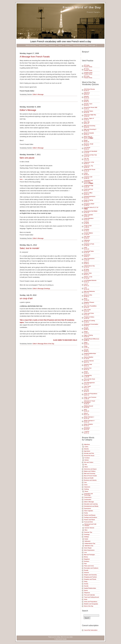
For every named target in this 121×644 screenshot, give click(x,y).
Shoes (86, 491)
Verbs (86, 599)
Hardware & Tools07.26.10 (89, 245)
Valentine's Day (89, 546)
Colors (86, 447)
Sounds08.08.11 (86, 351)
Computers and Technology (88, 494)
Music (86, 467)
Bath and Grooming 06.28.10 (90, 126)
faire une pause (27, 158)
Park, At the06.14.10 (87, 310)
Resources (52, 45)
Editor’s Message (28, 110)
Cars (85, 482)
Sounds (86, 586)
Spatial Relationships (90, 588)
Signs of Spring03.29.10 (88, 336)
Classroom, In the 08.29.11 (89, 163)
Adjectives (87, 444)
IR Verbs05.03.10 (86, 270)
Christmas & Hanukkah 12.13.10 (91, 152)
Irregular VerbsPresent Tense (88, 73)
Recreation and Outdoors (91, 568)
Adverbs (86, 449)
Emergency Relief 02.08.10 (89, 204)
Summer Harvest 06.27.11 (89, 361)
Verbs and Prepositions (91, 602)
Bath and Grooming (90, 473)
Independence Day (90, 543)
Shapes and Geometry (90, 575)
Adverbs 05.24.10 (86, 97)
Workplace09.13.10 (87, 429)
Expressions (88, 508)
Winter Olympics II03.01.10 (89, 421)
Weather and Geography (91, 604)
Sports (86, 590)
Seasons (86, 573)
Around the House (89, 456)
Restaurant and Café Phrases (90, 525)
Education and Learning (91, 504)
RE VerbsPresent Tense (88, 77)
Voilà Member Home (79, 45)
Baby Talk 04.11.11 (87, 123)
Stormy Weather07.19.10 (89, 358)
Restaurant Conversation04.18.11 (91, 325)
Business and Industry (90, 480)
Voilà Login (92, 45)
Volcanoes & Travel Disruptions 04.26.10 (90, 402)
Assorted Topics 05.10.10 (89, 112)
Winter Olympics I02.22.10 (89, 418)
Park (85, 564)
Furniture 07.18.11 (87, 230)
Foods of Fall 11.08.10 (88, 226)
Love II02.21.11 (86, 285)
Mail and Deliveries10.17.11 (89, 292)
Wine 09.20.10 (86, 410)
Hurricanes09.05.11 (87, 256)
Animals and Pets (89, 453)
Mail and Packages (89, 555)
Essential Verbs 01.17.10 (91, 208)
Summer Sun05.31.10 (88, 369)
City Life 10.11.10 (86, 159)
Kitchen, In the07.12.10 (88, 277)
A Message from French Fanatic (35, 57)
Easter (86, 539)
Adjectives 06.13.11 (87, 94)
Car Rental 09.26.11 (87, 148)
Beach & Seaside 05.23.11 (89, 134)
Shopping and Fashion (90, 577)
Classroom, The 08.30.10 (89, 167)
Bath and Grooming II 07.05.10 (90, 130)
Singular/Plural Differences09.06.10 (92, 340)
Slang (86, 581)
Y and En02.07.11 (87, 432)
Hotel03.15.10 (86, 248)
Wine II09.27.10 (86, 414)
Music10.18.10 (86, 299)
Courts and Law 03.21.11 (89, 190)
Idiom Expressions (89, 550)
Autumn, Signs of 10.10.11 (89, 119)
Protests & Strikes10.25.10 (89, 318)
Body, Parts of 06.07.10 (89, 137)
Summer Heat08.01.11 (88, 365)
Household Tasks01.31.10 (89, 252)
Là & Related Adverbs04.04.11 (90, 281)
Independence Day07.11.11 (89, 267)
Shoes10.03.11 (86, 332)
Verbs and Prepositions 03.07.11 (91, 394)
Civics (86, 485)
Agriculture (87, 451)
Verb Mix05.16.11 (86, 391)
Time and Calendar (89, 595)
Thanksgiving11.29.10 (88, 376)
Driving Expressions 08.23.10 (90, 197)
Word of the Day (31, 45)
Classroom (87, 487)
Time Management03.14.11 (89, 383)
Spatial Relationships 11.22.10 (90, 354)
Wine (86, 530)
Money (86, 557)
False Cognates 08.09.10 (89, 215)
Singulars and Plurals (90, 579)
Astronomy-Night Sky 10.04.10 (90, 115)
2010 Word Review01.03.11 (89, 90)
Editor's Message (38, 94)
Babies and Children (90, 471)
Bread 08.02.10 (86, 141)
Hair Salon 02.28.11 (87, 237)
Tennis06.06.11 (86, 372)
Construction (88, 499)
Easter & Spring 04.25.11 (89, 201)
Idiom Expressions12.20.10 (89, 259)
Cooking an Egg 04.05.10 (89, 186)
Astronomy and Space (90, 469)
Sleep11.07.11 (86, 347)
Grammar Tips (88, 532)
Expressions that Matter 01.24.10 (91, 212)
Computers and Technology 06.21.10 (89, 182)
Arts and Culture (89, 462)
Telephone (87, 593)
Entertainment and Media (91, 506)
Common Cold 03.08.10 (88, 177)
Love (85, 552)
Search (85, 611)
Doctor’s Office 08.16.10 (88, 194)
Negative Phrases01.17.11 (89, 303)
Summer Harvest (89, 528)
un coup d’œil (26, 298)
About (60, 45)
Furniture (87, 458)
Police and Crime (89, 566)
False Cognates (89, 511)
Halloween (88, 541)
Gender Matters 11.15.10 (88, 234)
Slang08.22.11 (86, 343)
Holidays (86, 537)
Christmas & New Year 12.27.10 (90, 156)
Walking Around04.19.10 (88, 407)
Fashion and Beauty (90, 515)
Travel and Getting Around (91, 597)
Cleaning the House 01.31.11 (90, 170)
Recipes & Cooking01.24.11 (89, 321)
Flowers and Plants (89, 520)
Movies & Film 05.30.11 (88, 296)
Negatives (87, 559)
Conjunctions (88, 497)
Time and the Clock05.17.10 (90, 380)
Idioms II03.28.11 (86, 263)
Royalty (86, 570)
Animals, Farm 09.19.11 (88, 104)
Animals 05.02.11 (86, 101)
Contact (67, 45)
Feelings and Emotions (91, 517)
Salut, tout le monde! (29, 248)
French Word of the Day (82, 7)
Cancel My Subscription (91, 630)
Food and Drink (88, 522)
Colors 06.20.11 (86, 174)
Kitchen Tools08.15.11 (88, 274)
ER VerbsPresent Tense (88, 66)
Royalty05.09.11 (86, 329)
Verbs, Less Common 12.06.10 (90, 398)
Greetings (47, 289)
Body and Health (89, 478)
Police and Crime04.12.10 (89, 314)
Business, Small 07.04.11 (89, 145)
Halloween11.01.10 (87, 241)
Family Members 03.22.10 (89, 219)
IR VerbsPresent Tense (88, 70)
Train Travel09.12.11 (87, 387)
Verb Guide (42, 45)
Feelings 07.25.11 (86, 223)
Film (86, 465)
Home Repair (88, 548)
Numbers (87, 561)
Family (86, 513)
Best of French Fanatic (90, 476)
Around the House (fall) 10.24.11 (91, 108)
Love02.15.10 (86, 288)
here (21, 179)
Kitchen (87, 460)
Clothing (86, 489)
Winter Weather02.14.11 (88, 425)
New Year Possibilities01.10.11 (90, 307)
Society (86, 584)
